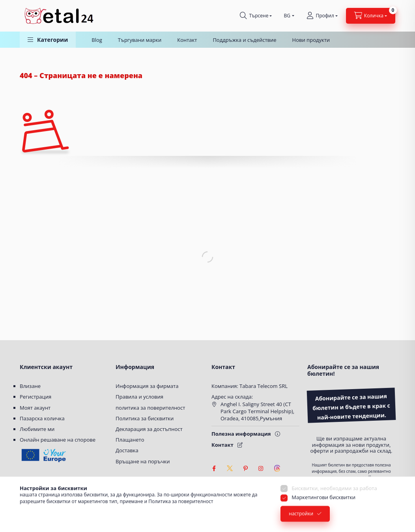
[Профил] (322, 16)
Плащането (130, 440)
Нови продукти (311, 40)
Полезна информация (241, 434)
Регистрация (36, 397)
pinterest (245, 468)
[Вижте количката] (371, 16)
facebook (214, 468)
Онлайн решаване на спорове (58, 440)
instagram (261, 468)
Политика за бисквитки (145, 418)
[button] (48, 40)
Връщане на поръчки (143, 461)
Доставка (127, 450)
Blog (97, 40)
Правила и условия (139, 397)
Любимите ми (37, 429)
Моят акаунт (35, 408)
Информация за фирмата (147, 386)
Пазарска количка (42, 418)
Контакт (187, 40)
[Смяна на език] (287, 16)
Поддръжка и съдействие (244, 40)
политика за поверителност (150, 408)
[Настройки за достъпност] (217, 484)
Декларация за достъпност (149, 429)
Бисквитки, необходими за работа (334, 500)
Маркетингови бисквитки (323, 510)
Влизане (30, 386)
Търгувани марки (140, 40)
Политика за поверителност (181, 513)
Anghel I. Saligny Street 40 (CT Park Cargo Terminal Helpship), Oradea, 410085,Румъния (257, 411)
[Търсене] (256, 16)
